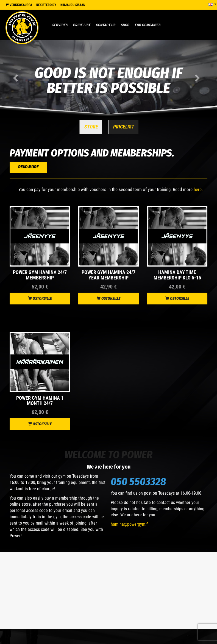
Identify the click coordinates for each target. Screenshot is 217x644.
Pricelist (124, 127)
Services (60, 25)
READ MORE (28, 167)
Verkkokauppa (19, 5)
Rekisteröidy (46, 5)
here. (198, 189)
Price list (82, 25)
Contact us (106, 25)
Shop (125, 25)
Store (91, 127)
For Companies (148, 25)
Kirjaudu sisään (73, 5)
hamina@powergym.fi (130, 524)
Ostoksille (40, 299)
